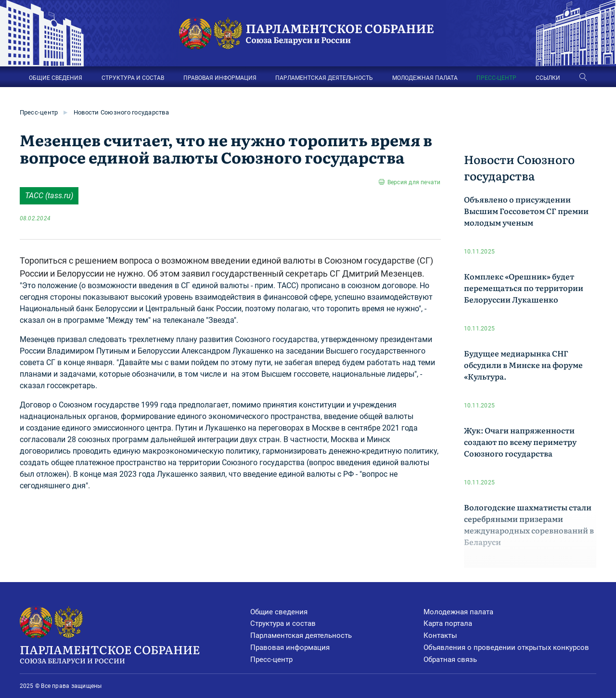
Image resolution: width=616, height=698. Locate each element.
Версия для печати (414, 182)
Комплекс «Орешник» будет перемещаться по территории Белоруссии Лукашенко (524, 288)
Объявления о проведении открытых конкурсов (506, 647)
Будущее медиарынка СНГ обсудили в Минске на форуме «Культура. (523, 365)
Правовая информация (290, 647)
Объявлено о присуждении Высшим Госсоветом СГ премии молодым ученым (526, 211)
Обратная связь (450, 660)
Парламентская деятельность (301, 635)
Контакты (440, 635)
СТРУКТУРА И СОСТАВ (133, 78)
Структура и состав (283, 623)
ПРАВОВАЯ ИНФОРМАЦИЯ (220, 78)
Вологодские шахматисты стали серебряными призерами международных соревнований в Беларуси (529, 524)
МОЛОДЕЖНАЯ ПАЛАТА (425, 78)
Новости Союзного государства (121, 112)
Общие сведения (279, 612)
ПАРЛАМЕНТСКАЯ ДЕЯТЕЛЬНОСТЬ (324, 78)
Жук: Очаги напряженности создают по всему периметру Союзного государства (520, 442)
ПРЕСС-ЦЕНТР (496, 78)
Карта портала (448, 623)
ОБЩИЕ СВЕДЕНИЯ (56, 78)
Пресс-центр (39, 112)
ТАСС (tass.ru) (49, 196)
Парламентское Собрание (135, 653)
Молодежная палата (458, 612)
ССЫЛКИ (548, 78)
